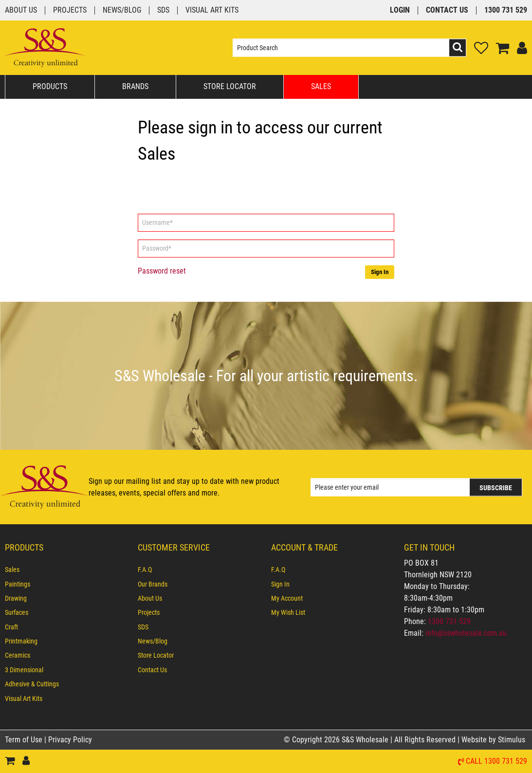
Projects (70, 10)
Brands (135, 86)
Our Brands (153, 584)
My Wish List (288, 612)
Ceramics (18, 655)
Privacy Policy (70, 740)
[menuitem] (66, 570)
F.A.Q (145, 570)
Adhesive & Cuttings (32, 684)
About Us (21, 10)
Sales (321, 86)
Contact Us (447, 10)
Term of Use (25, 740)
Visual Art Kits (212, 10)
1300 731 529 (506, 10)
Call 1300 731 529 (496, 762)
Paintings (18, 584)
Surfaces (17, 612)
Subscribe (496, 487)
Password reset (162, 271)
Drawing (16, 598)
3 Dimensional (24, 670)
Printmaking (21, 641)
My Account (287, 598)
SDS (163, 10)
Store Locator (230, 86)
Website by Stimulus (494, 740)
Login (400, 10)
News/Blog (122, 10)
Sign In (380, 272)
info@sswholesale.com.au (466, 633)
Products (50, 86)
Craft (11, 627)
